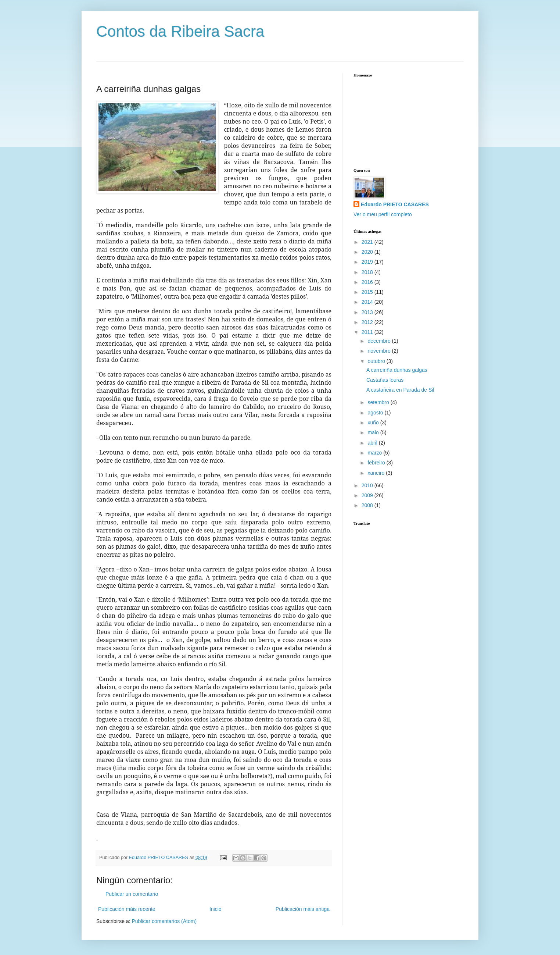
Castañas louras (385, 380)
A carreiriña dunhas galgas (397, 370)
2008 (368, 505)
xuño (374, 423)
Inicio (216, 909)
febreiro (377, 463)
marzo (375, 453)
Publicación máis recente (127, 909)
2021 (368, 242)
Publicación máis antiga (303, 909)
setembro (379, 402)
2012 (368, 322)
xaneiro (377, 473)
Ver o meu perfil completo (383, 214)
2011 (368, 332)
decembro (380, 341)
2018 (368, 272)
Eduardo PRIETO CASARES (395, 204)
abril (373, 443)
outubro (377, 361)
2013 (368, 312)
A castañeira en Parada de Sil (400, 390)
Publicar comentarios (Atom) (164, 921)
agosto (376, 413)
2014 (368, 302)
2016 (368, 282)
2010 (368, 485)
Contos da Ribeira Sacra (180, 31)
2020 (368, 252)
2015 (368, 292)
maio (374, 432)
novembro (380, 351)
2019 (368, 262)
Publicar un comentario (132, 894)
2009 (368, 495)
